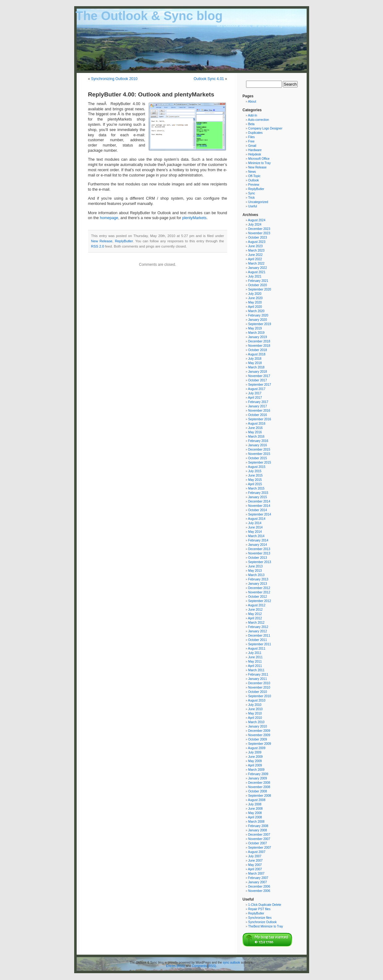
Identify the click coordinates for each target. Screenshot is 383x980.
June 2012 (255, 610)
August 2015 (257, 467)
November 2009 (259, 735)
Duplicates (255, 133)
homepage (109, 218)
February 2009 (258, 774)
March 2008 (256, 822)
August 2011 (257, 649)
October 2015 (258, 458)
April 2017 (255, 398)
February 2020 (258, 315)
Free (251, 141)
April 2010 (255, 718)
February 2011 (258, 675)
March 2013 (256, 575)
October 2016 (258, 415)
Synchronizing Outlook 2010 (114, 79)
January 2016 (258, 445)
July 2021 (255, 276)
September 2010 (260, 696)
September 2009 (260, 744)
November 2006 (259, 891)
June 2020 (255, 298)
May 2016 (255, 432)
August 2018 (257, 354)
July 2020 (255, 294)
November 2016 (259, 411)
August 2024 (257, 220)
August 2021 (257, 272)
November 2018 (259, 346)
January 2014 (258, 545)
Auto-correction (258, 120)
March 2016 (256, 437)
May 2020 (255, 302)
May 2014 (255, 532)
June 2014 (255, 527)
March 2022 (256, 263)
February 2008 (258, 826)
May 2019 (255, 328)
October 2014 (258, 510)
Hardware (255, 150)
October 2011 (258, 640)
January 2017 (258, 406)
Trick (251, 198)
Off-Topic (254, 176)
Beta (251, 124)
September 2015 (260, 462)
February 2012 (258, 627)
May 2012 (255, 614)
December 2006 (259, 887)
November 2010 (259, 687)
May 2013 (255, 571)
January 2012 (258, 631)
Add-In (252, 115)
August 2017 (257, 389)
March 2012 (256, 623)
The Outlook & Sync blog (149, 16)
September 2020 (260, 289)
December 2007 (259, 835)
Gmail (252, 146)
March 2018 (256, 367)
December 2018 (259, 341)
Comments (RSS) (204, 966)
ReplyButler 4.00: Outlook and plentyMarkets (151, 94)
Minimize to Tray (260, 163)
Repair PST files (259, 909)
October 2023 (258, 238)
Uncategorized (258, 202)
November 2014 (259, 506)
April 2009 (255, 765)
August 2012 (257, 605)
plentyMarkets (194, 218)
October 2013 (258, 558)
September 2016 (260, 419)
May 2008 (255, 813)
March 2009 (256, 770)
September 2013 (260, 562)
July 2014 (255, 523)
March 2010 (256, 722)
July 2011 (255, 653)
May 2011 (255, 662)
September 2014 (260, 514)
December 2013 (259, 549)
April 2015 (255, 484)
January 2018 (258, 372)
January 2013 (258, 584)
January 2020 (258, 320)
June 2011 (255, 657)
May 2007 (255, 865)
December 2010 (259, 683)
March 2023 (256, 250)
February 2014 (258, 540)
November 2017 (259, 376)
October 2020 (258, 285)
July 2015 (255, 471)
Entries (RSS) (175, 966)
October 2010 (258, 692)
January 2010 (258, 726)
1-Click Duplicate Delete (265, 905)
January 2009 (258, 778)
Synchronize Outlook (262, 922)
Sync (252, 193)
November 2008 (259, 787)
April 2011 (255, 666)
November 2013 (259, 553)
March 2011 (256, 670)
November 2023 (259, 233)
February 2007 (258, 878)
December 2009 (259, 731)
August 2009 (257, 748)
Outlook (253, 180)
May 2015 (255, 480)
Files (251, 137)
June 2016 (255, 428)
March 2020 (256, 311)
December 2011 (259, 636)
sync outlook (232, 963)
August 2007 (257, 852)
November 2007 (259, 839)
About (252, 102)
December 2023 (259, 229)
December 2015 (259, 450)
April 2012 (255, 618)
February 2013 (258, 579)
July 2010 (255, 705)
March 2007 (256, 874)
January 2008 (258, 830)
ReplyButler (124, 241)
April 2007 (255, 869)
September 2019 (260, 324)
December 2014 (259, 501)
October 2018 (258, 350)
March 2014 (256, 536)
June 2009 (255, 757)
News (252, 172)
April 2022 (255, 259)
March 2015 (256, 488)
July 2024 (255, 225)
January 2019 (258, 337)
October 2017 (258, 380)
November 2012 (259, 592)
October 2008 (258, 791)
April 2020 (255, 307)
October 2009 (258, 739)
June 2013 (255, 566)
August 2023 (257, 242)
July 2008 (255, 804)
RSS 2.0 (98, 246)
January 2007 (258, 882)
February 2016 (258, 441)
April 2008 (255, 817)
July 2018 (255, 359)
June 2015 (255, 475)
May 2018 (255, 363)
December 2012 (259, 588)
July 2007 (255, 856)
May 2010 (255, 713)
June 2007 (255, 861)
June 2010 (255, 709)
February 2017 (258, 402)
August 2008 (257, 800)
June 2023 (255, 246)
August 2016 (257, 424)
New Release (102, 241)
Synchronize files (260, 918)
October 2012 (258, 597)
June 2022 (255, 255)
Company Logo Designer (265, 128)
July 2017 (255, 393)
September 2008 (260, 796)
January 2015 (258, 497)
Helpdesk (255, 154)
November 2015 (259, 454)
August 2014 (257, 519)
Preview (254, 185)
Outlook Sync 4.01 (209, 79)
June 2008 (255, 809)
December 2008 (259, 783)
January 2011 (258, 679)
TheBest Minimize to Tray (266, 926)
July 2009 (255, 752)
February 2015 (258, 493)
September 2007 (260, 848)
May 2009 (255, 761)
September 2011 (260, 644)
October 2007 (258, 843)
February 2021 (258, 281)
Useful (253, 206)
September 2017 (260, 385)
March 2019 (256, 333)
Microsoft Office (259, 159)
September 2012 (260, 601)
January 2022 (258, 268)
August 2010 (257, 700)
